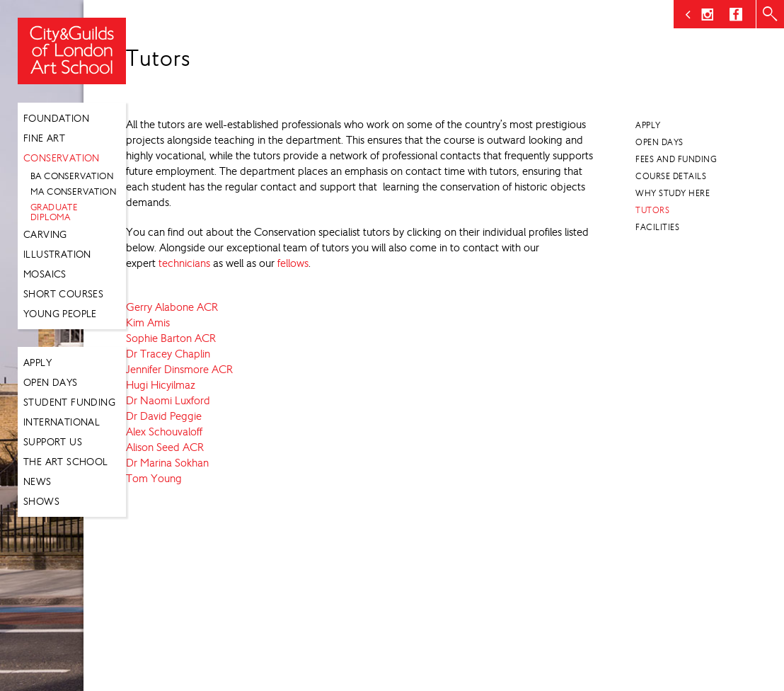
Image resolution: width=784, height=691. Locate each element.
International (62, 422)
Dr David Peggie (164, 416)
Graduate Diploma (54, 212)
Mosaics (45, 274)
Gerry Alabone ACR (172, 307)
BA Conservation (72, 176)
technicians (184, 263)
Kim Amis (148, 322)
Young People (60, 314)
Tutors (652, 210)
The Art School (66, 462)
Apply (38, 362)
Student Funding (69, 402)
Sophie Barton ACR (171, 338)
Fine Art (44, 138)
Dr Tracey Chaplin (168, 354)
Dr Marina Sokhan (167, 463)
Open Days (51, 382)
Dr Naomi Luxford (168, 400)
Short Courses (63, 294)
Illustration (57, 254)
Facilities (657, 227)
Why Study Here (673, 193)
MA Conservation (73, 192)
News (38, 481)
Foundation (56, 118)
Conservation (62, 158)
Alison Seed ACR (165, 447)
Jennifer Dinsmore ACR (179, 369)
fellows (293, 263)
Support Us (53, 442)
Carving (45, 234)
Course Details (671, 176)
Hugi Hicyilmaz (161, 385)
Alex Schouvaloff (164, 432)
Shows (41, 501)
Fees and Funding (676, 159)
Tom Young (154, 478)
